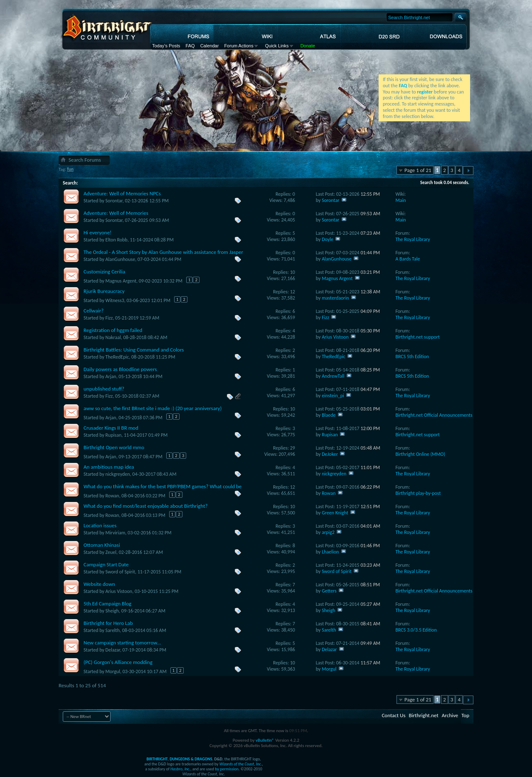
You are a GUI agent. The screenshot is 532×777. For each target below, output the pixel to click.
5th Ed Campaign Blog (107, 604)
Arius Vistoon (335, 337)
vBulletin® (265, 740)
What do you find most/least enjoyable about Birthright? (146, 506)
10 (293, 272)
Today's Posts (166, 46)
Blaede (329, 415)
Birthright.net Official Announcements (434, 415)
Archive (450, 715)
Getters (329, 591)
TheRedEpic (117, 357)
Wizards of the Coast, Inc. (241, 764)
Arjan (111, 376)
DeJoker (330, 454)
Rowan (112, 496)
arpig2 (328, 532)
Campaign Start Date (106, 564)
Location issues (100, 525)
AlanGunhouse (121, 259)
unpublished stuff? (104, 389)
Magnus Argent (121, 281)
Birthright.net (423, 715)
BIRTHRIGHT (157, 759)
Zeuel (111, 552)
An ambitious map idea (109, 467)
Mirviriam (116, 533)
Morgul (113, 671)
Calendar (210, 46)
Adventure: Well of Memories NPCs (122, 193)
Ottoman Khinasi (102, 545)
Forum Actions (239, 46)
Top (465, 715)
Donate (308, 46)
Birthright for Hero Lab (108, 623)
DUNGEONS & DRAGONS (191, 759)
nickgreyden (118, 474)
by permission (227, 769)
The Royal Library (413, 239)
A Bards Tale (408, 259)
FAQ (190, 46)
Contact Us (393, 715)
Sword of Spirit (120, 572)
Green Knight (335, 513)
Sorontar (114, 201)
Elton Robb (117, 240)
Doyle (328, 239)
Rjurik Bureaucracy (104, 291)
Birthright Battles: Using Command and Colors (134, 350)
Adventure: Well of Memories (116, 213)
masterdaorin (335, 298)
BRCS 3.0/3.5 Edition (416, 630)
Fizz (109, 318)
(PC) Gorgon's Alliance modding (118, 662)
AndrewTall (333, 376)
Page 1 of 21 (418, 170)
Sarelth (113, 630)
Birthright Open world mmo (114, 447)
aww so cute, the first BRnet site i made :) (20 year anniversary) (153, 408)
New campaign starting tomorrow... (122, 643)
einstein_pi (333, 396)
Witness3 (115, 300)
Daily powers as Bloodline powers (120, 369)
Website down (99, 584)
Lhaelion (330, 552)
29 (293, 448)
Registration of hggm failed (113, 330)
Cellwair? (94, 311)
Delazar (113, 650)
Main (400, 200)
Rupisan (114, 435)
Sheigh (112, 611)
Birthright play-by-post (418, 493)
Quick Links (277, 46)
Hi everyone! (97, 232)
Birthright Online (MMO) (420, 454)
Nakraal (113, 337)
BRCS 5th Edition (412, 357)
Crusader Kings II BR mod (111, 428)
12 (293, 292)
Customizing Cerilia (104, 272)
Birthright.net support (417, 337)
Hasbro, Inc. (180, 769)
